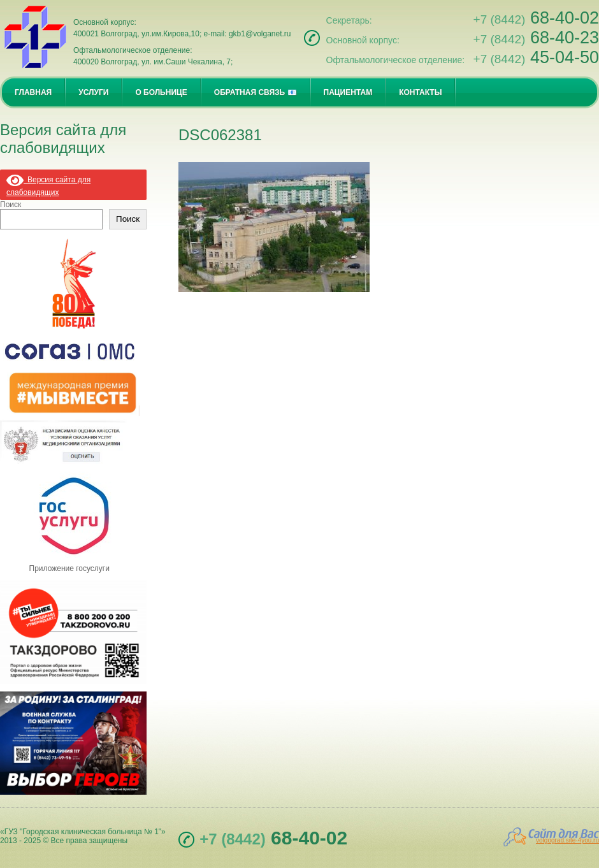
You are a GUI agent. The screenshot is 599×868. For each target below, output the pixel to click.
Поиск (11, 205)
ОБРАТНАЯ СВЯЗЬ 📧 (256, 92)
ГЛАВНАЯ (33, 92)
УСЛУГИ (93, 92)
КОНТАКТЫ (420, 92)
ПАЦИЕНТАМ (348, 92)
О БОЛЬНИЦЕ (161, 92)
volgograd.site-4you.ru (567, 840)
